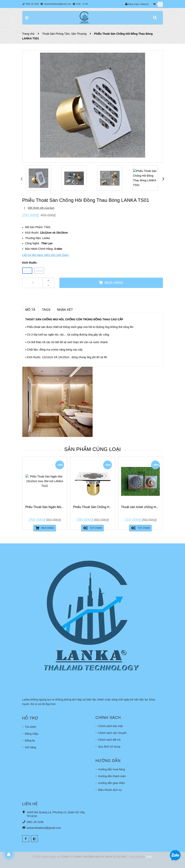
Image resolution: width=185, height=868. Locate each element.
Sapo (149, 857)
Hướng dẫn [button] (108, 761)
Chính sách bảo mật (111, 726)
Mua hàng (45, 528)
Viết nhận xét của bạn (41, 208)
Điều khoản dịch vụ (110, 790)
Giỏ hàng (31, 747)
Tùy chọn (92, 528)
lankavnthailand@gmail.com (58, 4)
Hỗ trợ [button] (30, 718)
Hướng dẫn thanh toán (112, 776)
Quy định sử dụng (109, 747)
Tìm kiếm (31, 727)
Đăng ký (145, 4)
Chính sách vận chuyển (113, 733)
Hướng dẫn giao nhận (112, 783)
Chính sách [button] (108, 717)
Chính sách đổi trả (109, 740)
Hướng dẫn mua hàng (112, 769)
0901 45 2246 (33, 4)
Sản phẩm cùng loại (93, 449)
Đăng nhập (133, 4)
